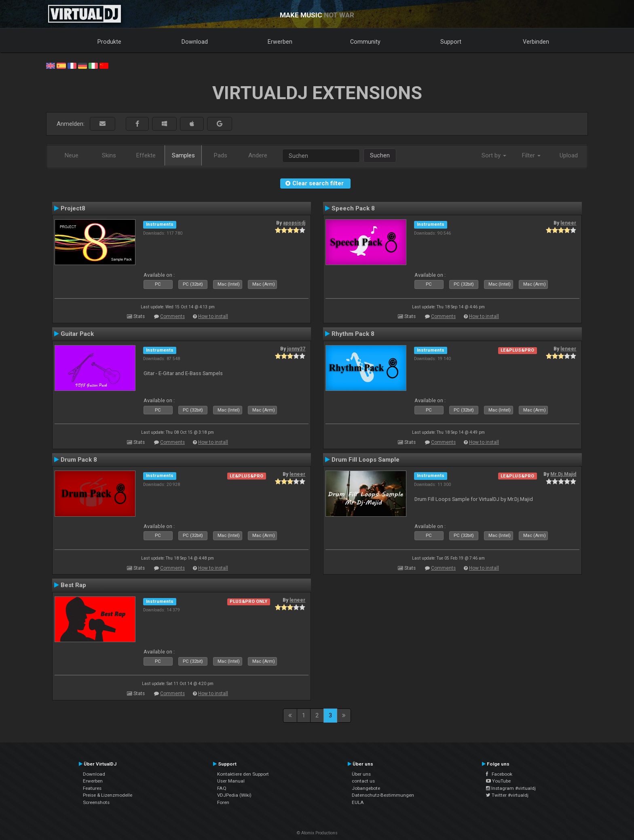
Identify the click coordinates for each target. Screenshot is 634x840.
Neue (72, 155)
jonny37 (296, 349)
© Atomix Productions (317, 833)
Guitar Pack (77, 334)
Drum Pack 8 (79, 460)
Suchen (380, 155)
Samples (183, 155)
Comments (172, 316)
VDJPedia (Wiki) (234, 795)
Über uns (361, 774)
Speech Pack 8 (353, 208)
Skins (109, 155)
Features (92, 788)
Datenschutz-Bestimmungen (383, 795)
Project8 (73, 208)
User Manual (231, 781)
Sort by (494, 155)
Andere (258, 155)
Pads (221, 155)
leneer (568, 223)
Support (451, 42)
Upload (569, 155)
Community (365, 42)
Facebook (499, 774)
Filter (531, 155)
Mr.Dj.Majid (563, 474)
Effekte (146, 155)
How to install (213, 316)
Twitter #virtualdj (507, 795)
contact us (363, 781)
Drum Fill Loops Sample (366, 460)
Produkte (109, 42)
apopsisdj (294, 223)
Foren (223, 802)
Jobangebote (366, 788)
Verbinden (536, 42)
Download (195, 42)
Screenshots (96, 802)
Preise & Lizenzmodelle (108, 795)
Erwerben (280, 42)
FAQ (222, 788)
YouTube (498, 781)
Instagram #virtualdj (511, 788)
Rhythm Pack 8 (353, 334)
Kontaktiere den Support (243, 774)
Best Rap (73, 585)
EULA (358, 802)
